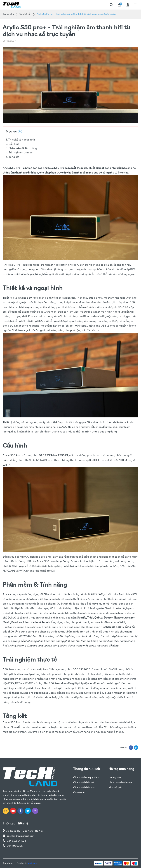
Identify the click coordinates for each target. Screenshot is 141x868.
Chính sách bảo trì (84, 783)
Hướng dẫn (115, 778)
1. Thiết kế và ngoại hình (20, 140)
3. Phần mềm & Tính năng (21, 148)
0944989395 (15, 846)
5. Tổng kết (13, 157)
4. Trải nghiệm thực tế (19, 153)
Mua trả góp (115, 788)
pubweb (33, 863)
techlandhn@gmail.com (21, 836)
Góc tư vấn (25, 14)
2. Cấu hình (13, 144)
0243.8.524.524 (16, 841)
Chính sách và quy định (86, 778)
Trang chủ (8, 14)
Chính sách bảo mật (84, 788)
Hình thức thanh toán (121, 783)
